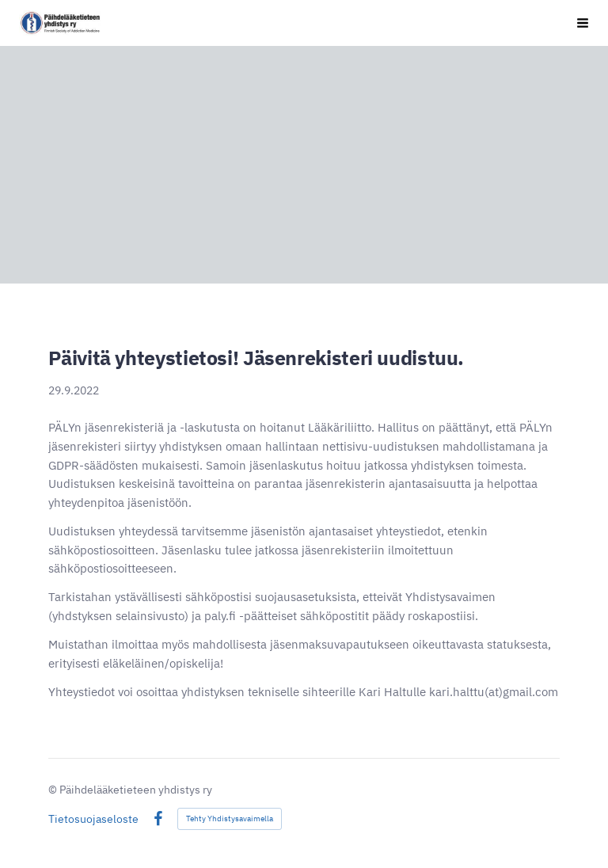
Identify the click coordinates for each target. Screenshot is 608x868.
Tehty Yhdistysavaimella (230, 819)
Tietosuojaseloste (93, 819)
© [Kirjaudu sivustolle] (54, 790)
